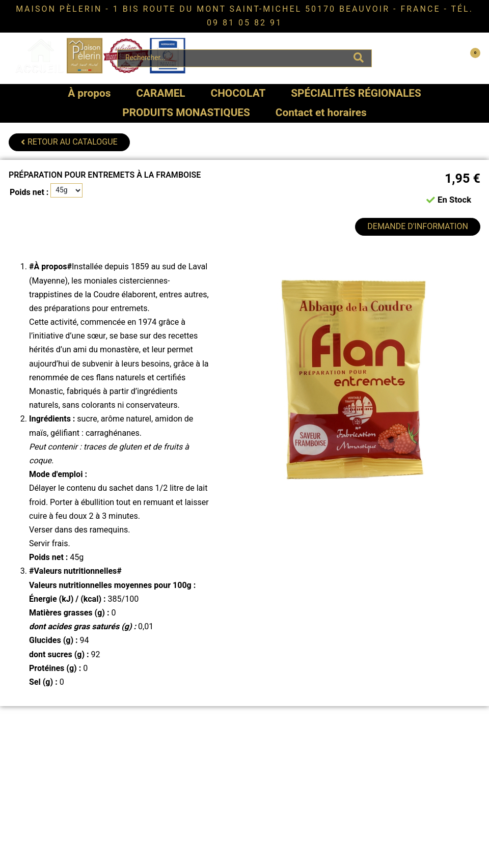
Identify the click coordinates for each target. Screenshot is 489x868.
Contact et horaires (321, 113)
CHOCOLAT (238, 93)
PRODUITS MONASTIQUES (186, 113)
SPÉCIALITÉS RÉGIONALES (356, 93)
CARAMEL (160, 93)
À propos (89, 93)
